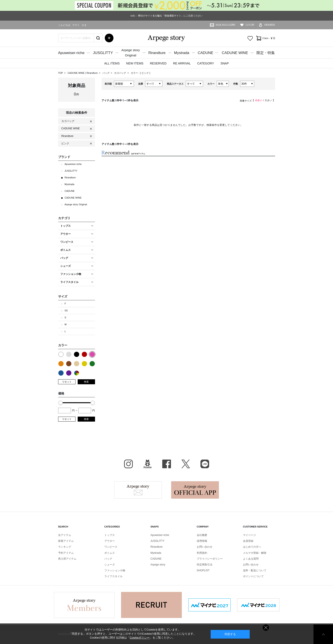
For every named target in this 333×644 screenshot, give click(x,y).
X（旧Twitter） (186, 464)
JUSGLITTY (103, 53)
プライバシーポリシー (210, 559)
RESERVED (158, 63)
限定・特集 (266, 53)
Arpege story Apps (195, 490)
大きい (268, 100)
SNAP (225, 63)
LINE (205, 464)
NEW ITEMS (135, 63)
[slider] (61, 403)
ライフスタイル (113, 576)
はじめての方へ (252, 547)
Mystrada (182, 53)
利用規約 (202, 553)
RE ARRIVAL (182, 63)
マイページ (249, 535)
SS (66, 310)
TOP (61, 73)
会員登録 (248, 541)
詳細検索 (109, 38)
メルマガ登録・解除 (255, 553)
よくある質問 (251, 559)
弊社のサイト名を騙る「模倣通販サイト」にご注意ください (170, 16)
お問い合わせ (205, 547)
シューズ (110, 565)
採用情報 (202, 541)
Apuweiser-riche (71, 53)
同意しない (266, 628)
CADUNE (205, 53)
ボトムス (110, 553)
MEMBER (270, 25)
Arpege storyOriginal (130, 53)
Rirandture (157, 53)
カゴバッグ (120, 73)
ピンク (146, 73)
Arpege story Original (76, 204)
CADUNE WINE (235, 53)
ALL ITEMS (112, 63)
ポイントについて (253, 576)
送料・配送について (255, 570)
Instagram (128, 464)
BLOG (148, 464)
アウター (110, 541)
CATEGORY (206, 63)
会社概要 (202, 535)
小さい (258, 100)
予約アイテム (66, 553)
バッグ (106, 73)
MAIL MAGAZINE (226, 25)
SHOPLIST (203, 570)
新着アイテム (66, 541)
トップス (110, 535)
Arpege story (138, 490)
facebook (167, 464)
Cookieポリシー (140, 638)
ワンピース (111, 547)
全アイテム (65, 535)
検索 (86, 382)
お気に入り (250, 38)
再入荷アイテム (67, 559)
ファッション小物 (115, 570)
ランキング (65, 547)
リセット (67, 382)
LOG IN (250, 25)
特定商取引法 (205, 565)
